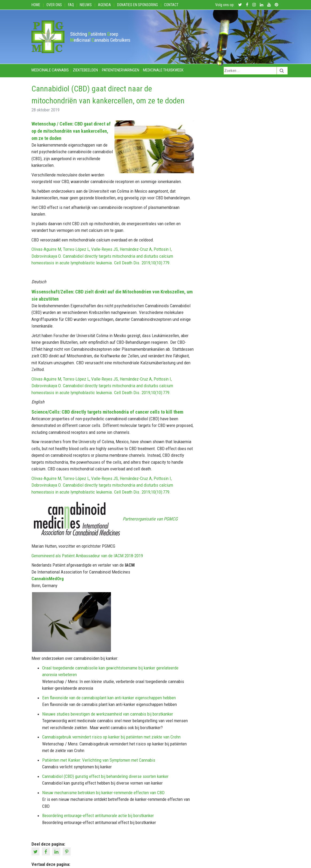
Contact (171, 5)
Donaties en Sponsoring (137, 5)
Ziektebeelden (85, 70)
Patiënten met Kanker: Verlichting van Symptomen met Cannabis (99, 760)
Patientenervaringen (121, 70)
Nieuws (86, 5)
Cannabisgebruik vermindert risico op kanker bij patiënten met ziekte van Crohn (111, 737)
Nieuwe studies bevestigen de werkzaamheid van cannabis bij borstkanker (108, 714)
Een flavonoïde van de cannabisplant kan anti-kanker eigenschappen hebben (109, 698)
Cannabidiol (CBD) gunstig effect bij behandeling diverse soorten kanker (105, 776)
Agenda (104, 5)
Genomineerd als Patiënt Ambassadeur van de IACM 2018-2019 (87, 556)
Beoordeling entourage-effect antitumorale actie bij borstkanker (98, 815)
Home (36, 5)
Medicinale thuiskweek (163, 70)
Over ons (54, 5)
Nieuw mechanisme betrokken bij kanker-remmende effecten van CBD (103, 793)
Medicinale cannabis (50, 70)
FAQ (71, 5)
